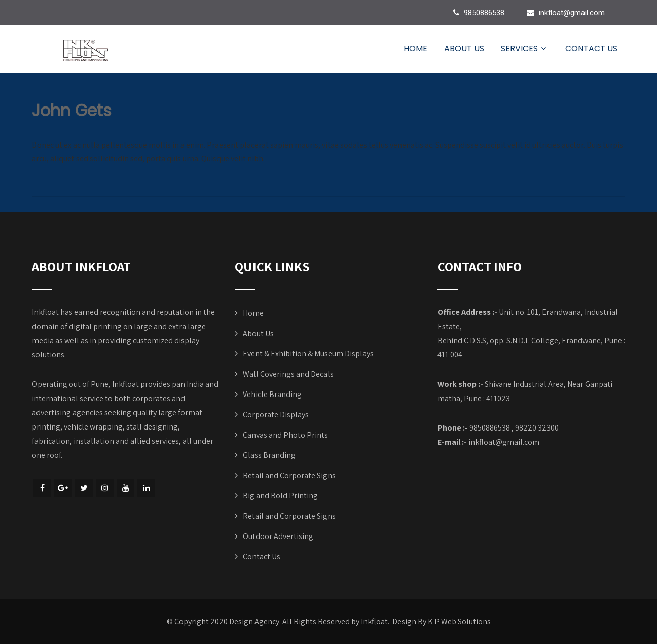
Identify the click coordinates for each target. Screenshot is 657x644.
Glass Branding (269, 455)
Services (525, 48)
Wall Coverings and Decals (288, 374)
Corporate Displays (276, 415)
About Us (464, 48)
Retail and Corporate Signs (289, 475)
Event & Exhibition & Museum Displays (308, 354)
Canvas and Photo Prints (285, 435)
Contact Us (591, 48)
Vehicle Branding (272, 394)
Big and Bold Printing (280, 496)
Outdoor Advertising (278, 536)
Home (415, 48)
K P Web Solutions (459, 621)
